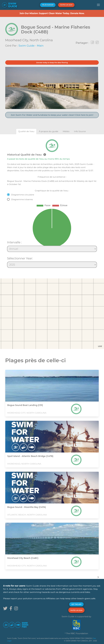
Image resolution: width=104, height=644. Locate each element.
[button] (98, 5)
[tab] (26, 131)
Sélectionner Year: (20, 258)
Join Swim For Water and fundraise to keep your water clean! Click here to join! (52, 115)
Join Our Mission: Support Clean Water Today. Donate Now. (52, 13)
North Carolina (41, 40)
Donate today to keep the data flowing (52, 63)
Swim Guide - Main (31, 46)
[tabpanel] (52, 202)
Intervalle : (14, 242)
